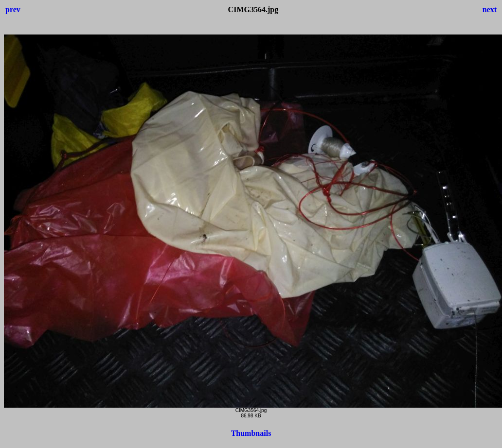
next (490, 9)
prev (13, 9)
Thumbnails (251, 433)
